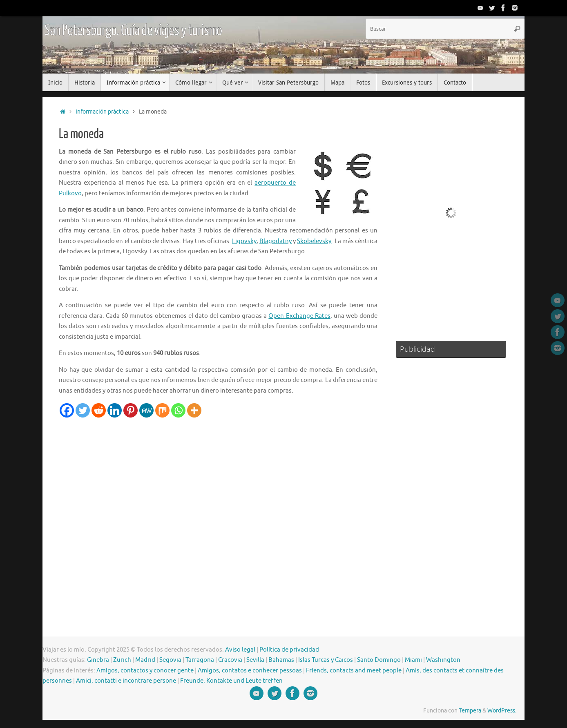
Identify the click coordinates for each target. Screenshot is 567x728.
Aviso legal (240, 650)
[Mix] (162, 410)
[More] (194, 410)
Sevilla (255, 660)
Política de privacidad (289, 650)
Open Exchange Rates (299, 316)
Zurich (122, 660)
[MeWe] (146, 410)
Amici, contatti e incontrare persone (126, 681)
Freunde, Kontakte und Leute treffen (231, 681)
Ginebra (98, 660)
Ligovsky (244, 241)
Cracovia (230, 660)
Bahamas (281, 660)
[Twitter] (83, 410)
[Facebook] (67, 410)
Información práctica (102, 112)
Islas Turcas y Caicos (326, 660)
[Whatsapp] (178, 410)
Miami (413, 660)
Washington (443, 660)
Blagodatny (276, 241)
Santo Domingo (379, 660)
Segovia (170, 660)
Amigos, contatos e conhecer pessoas (250, 671)
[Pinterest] (131, 410)
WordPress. (502, 711)
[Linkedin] (115, 410)
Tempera (470, 711)
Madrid (145, 660)
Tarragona (200, 660)
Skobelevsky (314, 241)
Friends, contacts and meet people (354, 671)
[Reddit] (99, 410)
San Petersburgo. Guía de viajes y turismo (133, 31)
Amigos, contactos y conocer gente (145, 671)
